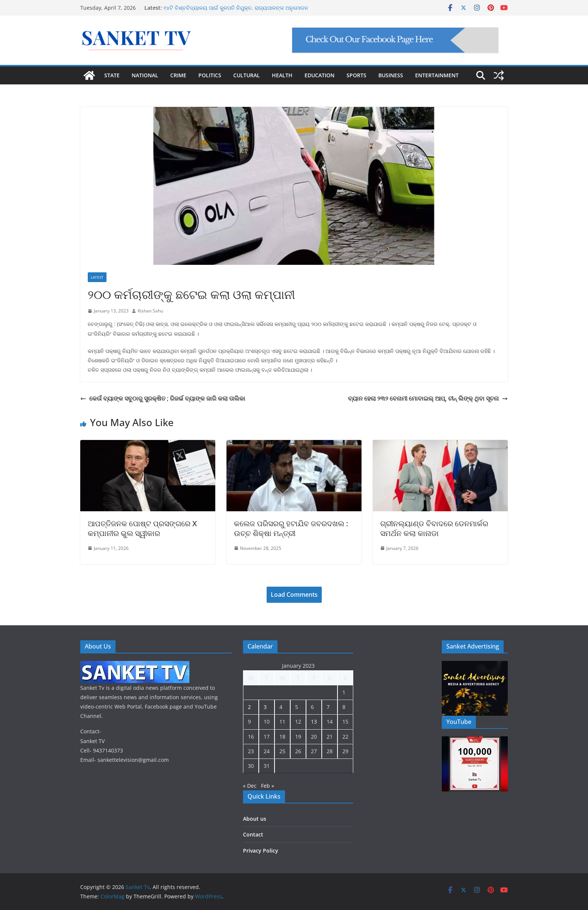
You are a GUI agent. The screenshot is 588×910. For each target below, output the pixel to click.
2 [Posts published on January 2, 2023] (249, 707)
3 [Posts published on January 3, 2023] (265, 707)
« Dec (250, 786)
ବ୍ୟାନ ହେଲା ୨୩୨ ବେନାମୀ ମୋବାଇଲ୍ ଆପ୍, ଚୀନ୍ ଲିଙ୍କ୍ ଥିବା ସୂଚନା (428, 398)
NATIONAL (145, 75)
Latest (97, 277)
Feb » (268, 786)
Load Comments (294, 595)
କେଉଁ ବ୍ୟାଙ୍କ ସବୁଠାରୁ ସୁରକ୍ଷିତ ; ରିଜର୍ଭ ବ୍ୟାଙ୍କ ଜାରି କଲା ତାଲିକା (163, 398)
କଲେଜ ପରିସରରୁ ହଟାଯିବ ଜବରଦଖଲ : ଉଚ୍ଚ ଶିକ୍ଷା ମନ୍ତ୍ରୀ (291, 528)
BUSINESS (391, 75)
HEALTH (282, 75)
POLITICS (210, 75)
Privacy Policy (261, 851)
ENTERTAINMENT (437, 75)
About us (255, 819)
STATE (112, 75)
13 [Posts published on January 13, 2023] (314, 722)
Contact (253, 834)
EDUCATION (319, 75)
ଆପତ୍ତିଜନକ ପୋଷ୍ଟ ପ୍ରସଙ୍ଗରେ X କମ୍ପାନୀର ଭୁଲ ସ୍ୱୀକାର (142, 528)
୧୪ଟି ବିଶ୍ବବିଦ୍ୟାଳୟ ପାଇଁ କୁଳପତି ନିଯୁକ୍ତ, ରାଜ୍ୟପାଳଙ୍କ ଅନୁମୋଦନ (236, 8)
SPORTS (356, 75)
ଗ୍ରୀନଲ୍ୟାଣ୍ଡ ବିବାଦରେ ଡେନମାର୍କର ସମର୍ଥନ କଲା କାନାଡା (434, 528)
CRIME (178, 75)
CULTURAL (247, 75)
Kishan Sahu (150, 311)
